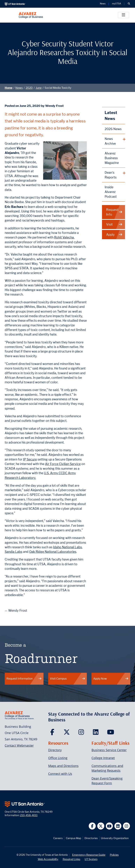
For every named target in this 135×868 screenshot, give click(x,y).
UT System (91, 859)
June (39, 88)
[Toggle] (123, 15)
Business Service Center (109, 750)
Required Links (71, 859)
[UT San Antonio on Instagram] (127, 826)
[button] (129, 4)
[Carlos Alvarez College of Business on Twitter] (67, 733)
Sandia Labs (14, 552)
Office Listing (58, 758)
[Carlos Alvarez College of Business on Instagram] (82, 733)
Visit (114, 224)
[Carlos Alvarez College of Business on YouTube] (111, 733)
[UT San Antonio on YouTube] (109, 826)
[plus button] (114, 141)
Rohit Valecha (64, 237)
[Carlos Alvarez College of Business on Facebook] (53, 733)
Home (9, 88)
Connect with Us (60, 774)
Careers (58, 838)
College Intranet (103, 758)
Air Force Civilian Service (63, 464)
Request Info (114, 212)
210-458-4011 (29, 815)
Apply (114, 235)
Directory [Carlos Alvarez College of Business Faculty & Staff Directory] (55, 750)
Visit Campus (68, 679)
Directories (91, 838)
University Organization (115, 838)
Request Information (24, 679)
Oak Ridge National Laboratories (53, 552)
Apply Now (111, 679)
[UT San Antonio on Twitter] (101, 826)
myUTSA (116, 4)
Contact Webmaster (19, 745)
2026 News (113, 129)
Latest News (111, 115)
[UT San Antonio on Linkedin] (118, 826)
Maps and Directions (63, 766)
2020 (29, 88)
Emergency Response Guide (89, 855)
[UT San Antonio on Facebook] (92, 826)
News (19, 88)
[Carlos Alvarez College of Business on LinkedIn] (96, 733)
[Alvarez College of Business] (31, 15)
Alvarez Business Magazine (112, 158)
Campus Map (74, 838)
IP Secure (30, 459)
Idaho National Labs (67, 547)
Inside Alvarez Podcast (111, 192)
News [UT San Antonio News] (103, 4)
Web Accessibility (48, 859)
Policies (114, 855)
